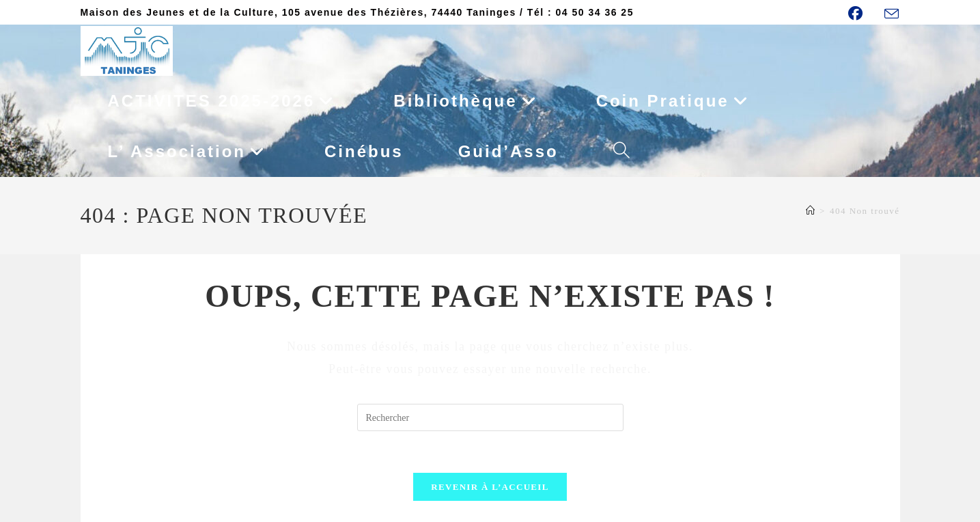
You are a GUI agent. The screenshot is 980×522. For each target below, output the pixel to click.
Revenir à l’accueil (490, 487)
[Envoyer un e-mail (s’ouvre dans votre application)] (890, 14)
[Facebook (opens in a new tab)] (863, 13)
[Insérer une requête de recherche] (490, 417)
